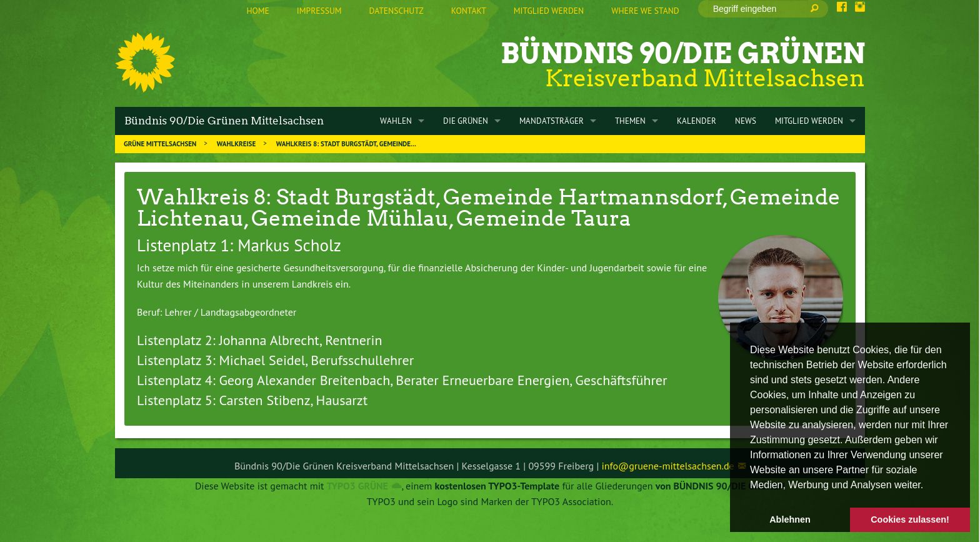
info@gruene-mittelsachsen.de (668, 466)
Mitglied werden (549, 11)
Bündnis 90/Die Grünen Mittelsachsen (224, 121)
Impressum (319, 11)
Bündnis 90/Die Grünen (683, 53)
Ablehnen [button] (790, 519)
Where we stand (645, 11)
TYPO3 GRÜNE (357, 486)
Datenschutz (397, 11)
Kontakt (469, 11)
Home (257, 11)
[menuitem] (257, 11)
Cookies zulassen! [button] (910, 519)
